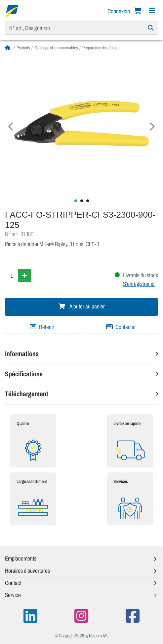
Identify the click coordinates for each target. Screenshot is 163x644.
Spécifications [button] (24, 374)
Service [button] (13, 595)
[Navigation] (152, 11)
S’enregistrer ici (139, 284)
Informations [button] (22, 354)
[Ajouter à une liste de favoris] (42, 327)
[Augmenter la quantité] (25, 276)
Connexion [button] (119, 11)
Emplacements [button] (21, 559)
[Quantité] (12, 276)
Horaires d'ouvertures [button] (27, 571)
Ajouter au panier (82, 307)
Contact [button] (13, 583)
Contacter (121, 327)
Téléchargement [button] (27, 394)
